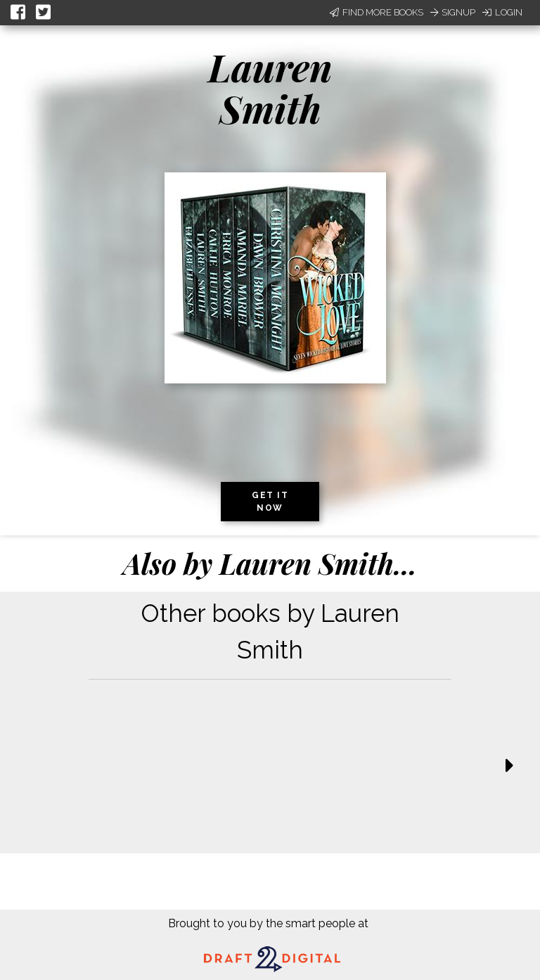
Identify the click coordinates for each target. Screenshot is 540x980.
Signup (453, 12)
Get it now (270, 502)
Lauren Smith (270, 88)
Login (502, 12)
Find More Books (377, 12)
